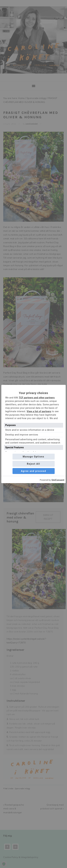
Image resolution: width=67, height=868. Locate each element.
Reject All (33, 464)
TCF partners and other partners (37, 398)
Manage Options (33, 457)
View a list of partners (39, 411)
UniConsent (58, 480)
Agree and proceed (33, 471)
